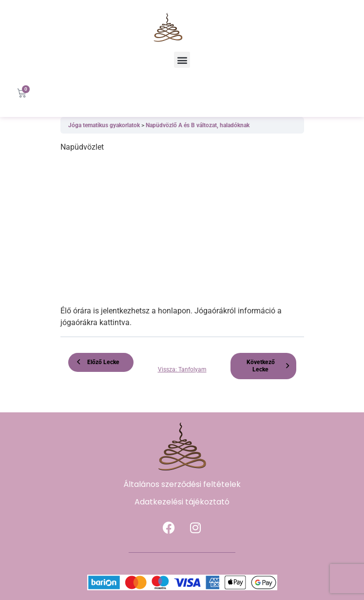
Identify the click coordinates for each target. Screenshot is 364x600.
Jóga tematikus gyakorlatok (105, 125)
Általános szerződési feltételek (182, 484)
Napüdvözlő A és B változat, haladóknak (198, 125)
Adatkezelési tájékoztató (182, 502)
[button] (182, 60)
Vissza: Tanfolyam (182, 369)
